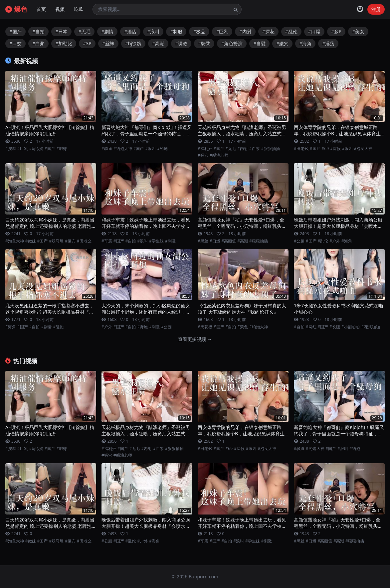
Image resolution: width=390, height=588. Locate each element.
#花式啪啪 (371, 327)
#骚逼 (107, 149)
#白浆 (38, 43)
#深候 (335, 149)
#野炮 (142, 327)
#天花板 (205, 327)
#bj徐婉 (133, 43)
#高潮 (158, 43)
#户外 (335, 241)
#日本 (61, 31)
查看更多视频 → (195, 339)
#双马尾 (56, 241)
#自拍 (38, 31)
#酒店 (130, 31)
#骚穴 (203, 155)
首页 (41, 9)
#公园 (166, 327)
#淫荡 (328, 43)
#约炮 (162, 149)
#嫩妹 (31, 241)
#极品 (199, 31)
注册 (376, 9)
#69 (325, 149)
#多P (336, 31)
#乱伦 (291, 31)
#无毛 (84, 31)
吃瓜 (79, 9)
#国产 (15, 31)
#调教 (181, 43)
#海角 (305, 43)
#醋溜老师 (219, 155)
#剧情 (107, 31)
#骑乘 (204, 43)
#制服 (176, 31)
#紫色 (243, 327)
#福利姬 (205, 149)
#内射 (245, 31)
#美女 (358, 31)
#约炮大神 (123, 149)
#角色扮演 (232, 43)
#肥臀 (62, 149)
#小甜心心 (351, 327)
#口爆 (314, 31)
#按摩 (11, 149)
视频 (60, 9)
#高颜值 (229, 241)
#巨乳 (222, 31)
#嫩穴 (282, 43)
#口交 (15, 43)
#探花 (268, 31)
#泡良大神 (363, 149)
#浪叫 (153, 31)
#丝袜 (108, 43)
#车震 (107, 241)
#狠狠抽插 (271, 149)
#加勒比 (64, 43)
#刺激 (170, 241)
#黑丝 (203, 241)
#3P (87, 43)
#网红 (311, 327)
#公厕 (299, 241)
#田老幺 (301, 149)
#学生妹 (156, 241)
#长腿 (335, 327)
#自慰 (259, 43)
